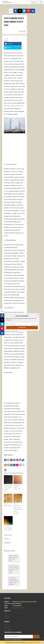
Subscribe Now (22, 328)
